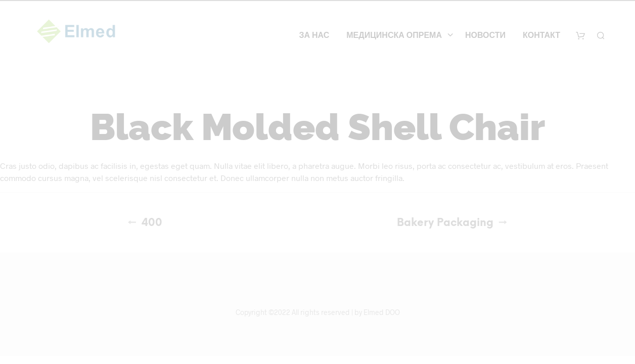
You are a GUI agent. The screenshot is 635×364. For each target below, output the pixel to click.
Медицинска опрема (394, 36)
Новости (485, 36)
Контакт (541, 36)
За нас (314, 36)
